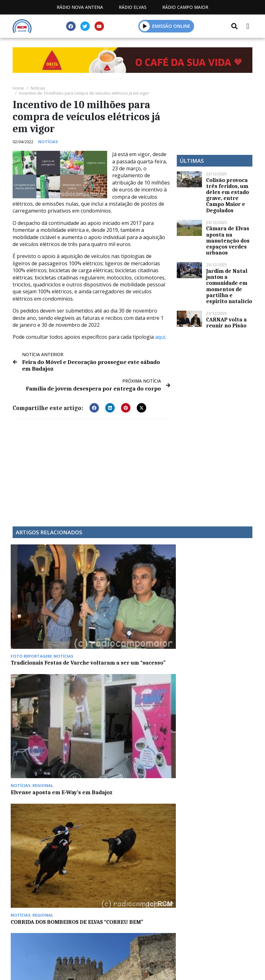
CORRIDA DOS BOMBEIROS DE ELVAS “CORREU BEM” (163, 598)
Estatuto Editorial (83, 881)
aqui (160, 337)
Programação (142, 881)
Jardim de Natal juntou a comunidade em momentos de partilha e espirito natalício (229, 286)
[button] (94, 406)
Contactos (192, 881)
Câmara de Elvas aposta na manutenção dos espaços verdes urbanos (228, 241)
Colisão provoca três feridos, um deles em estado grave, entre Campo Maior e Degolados (228, 195)
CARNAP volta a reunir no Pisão (226, 323)
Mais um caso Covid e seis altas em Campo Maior (225, 598)
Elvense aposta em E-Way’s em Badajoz (99, 595)
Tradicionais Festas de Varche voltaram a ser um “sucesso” (39, 603)
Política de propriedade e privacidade (133, 888)
